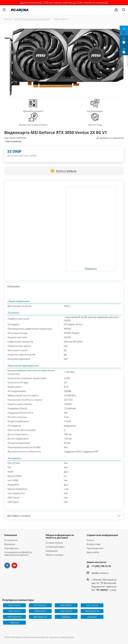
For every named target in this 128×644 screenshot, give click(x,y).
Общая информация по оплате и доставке (60, 536)
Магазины (10, 544)
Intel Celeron (14, 605)
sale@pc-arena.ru (100, 573)
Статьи (90, 540)
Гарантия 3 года (95, 125)
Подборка (66, 617)
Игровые (92, 617)
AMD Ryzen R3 (92, 611)
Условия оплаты (54, 543)
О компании (11, 540)
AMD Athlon (66, 605)
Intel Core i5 (14, 611)
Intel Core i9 (66, 611)
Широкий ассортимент (33, 111)
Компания (11, 535)
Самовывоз (52, 551)
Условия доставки (55, 547)
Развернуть (91, 269)
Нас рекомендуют (95, 111)
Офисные (14, 622)
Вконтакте (7, 565)
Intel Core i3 (92, 605)
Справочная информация (102, 535)
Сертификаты (11, 548)
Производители (95, 548)
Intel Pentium (40, 605)
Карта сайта (93, 552)
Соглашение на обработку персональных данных (18, 554)
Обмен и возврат (55, 555)
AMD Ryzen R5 (14, 617)
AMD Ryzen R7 (40, 617)
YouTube (14, 565)
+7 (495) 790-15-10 (101, 566)
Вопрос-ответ (94, 544)
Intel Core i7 (40, 611)
